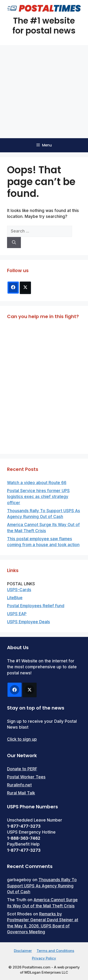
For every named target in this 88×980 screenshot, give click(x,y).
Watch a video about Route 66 (37, 483)
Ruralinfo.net (19, 785)
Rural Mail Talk (21, 793)
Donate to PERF (22, 769)
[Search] (14, 243)
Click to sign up (22, 739)
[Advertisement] (44, 92)
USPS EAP (17, 614)
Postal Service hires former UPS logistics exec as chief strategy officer (38, 497)
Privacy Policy (44, 958)
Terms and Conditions (55, 951)
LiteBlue (15, 598)
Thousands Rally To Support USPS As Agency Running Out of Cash (42, 886)
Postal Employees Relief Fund (36, 606)
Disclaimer (23, 951)
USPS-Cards (19, 590)
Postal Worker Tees (26, 777)
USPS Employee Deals (29, 622)
